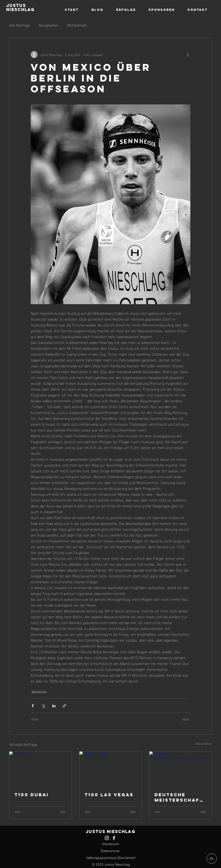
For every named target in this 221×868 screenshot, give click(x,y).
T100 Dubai (32, 795)
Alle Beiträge (20, 25)
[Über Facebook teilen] (33, 706)
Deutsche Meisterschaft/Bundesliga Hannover (179, 797)
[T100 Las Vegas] (111, 769)
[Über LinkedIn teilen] (54, 706)
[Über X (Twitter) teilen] (43, 706)
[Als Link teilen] (64, 706)
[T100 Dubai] (40, 769)
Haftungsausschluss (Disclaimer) (111, 858)
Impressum (110, 844)
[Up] (212, 859)
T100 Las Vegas (109, 795)
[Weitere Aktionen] (188, 54)
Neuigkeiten (48, 25)
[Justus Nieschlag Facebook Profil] (114, 838)
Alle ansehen (204, 744)
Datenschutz (110, 851)
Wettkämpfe (77, 25)
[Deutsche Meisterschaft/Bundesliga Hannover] (181, 769)
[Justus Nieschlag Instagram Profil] (107, 838)
